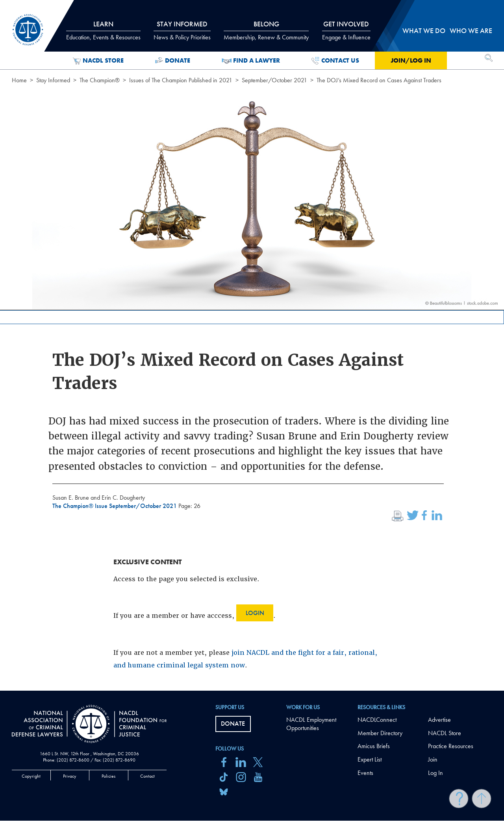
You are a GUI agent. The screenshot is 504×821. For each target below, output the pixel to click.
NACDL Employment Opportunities (311, 724)
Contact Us (335, 61)
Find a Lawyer (251, 61)
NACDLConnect (377, 720)
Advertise (439, 720)
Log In (435, 773)
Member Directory (380, 733)
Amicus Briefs (374, 746)
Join (433, 759)
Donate (173, 61)
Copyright (31, 776)
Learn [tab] (103, 30)
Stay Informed (53, 80)
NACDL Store (98, 61)
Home (19, 80)
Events (365, 773)
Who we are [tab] (471, 31)
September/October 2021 (274, 80)
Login (255, 613)
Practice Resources (451, 746)
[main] (252, 345)
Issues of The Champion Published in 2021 (181, 80)
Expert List (370, 759)
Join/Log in (411, 60)
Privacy (70, 776)
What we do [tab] (424, 31)
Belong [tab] (266, 30)
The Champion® (100, 80)
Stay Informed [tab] (182, 30)
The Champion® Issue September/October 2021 (115, 506)
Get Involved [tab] (346, 30)
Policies (108, 776)
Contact (147, 776)
